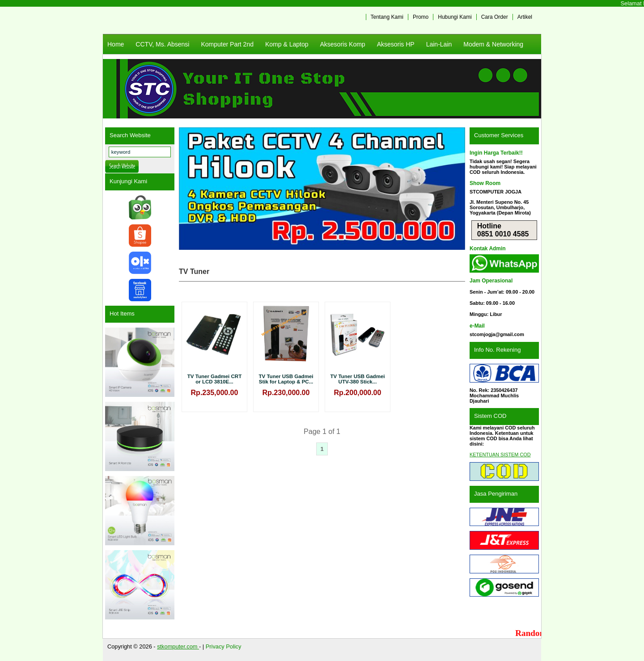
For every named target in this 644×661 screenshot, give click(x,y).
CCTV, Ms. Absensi (162, 44)
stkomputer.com (178, 646)
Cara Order (495, 17)
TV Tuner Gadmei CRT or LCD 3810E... (214, 379)
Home (116, 44)
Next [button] (454, 189)
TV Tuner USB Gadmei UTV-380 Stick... (358, 379)
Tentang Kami (387, 17)
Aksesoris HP (396, 44)
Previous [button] (190, 189)
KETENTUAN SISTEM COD (500, 455)
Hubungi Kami (455, 17)
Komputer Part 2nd (227, 44)
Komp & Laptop (287, 44)
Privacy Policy (224, 646)
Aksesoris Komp (342, 44)
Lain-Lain (439, 44)
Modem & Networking (493, 44)
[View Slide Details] (322, 189)
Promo (421, 17)
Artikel (525, 17)
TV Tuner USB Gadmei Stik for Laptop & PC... (286, 379)
